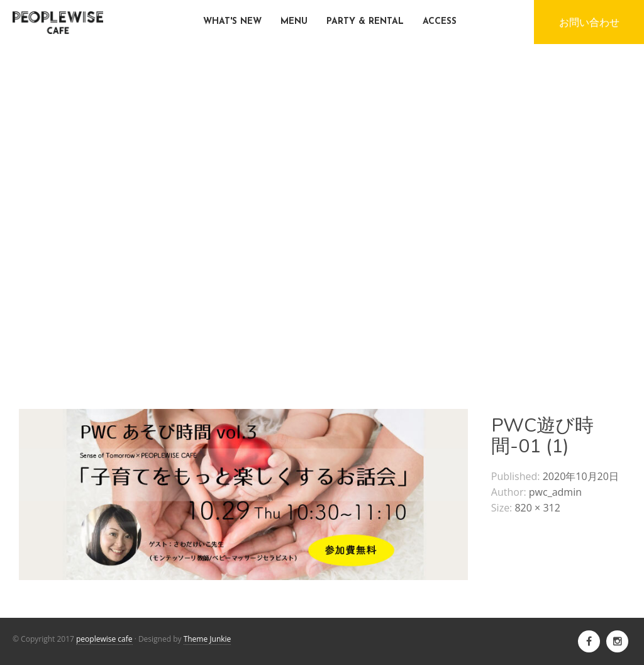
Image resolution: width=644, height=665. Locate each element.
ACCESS (440, 22)
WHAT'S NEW (232, 22)
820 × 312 (537, 508)
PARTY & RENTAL (365, 22)
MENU (294, 22)
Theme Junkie (208, 639)
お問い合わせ (589, 22)
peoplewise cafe (104, 639)
